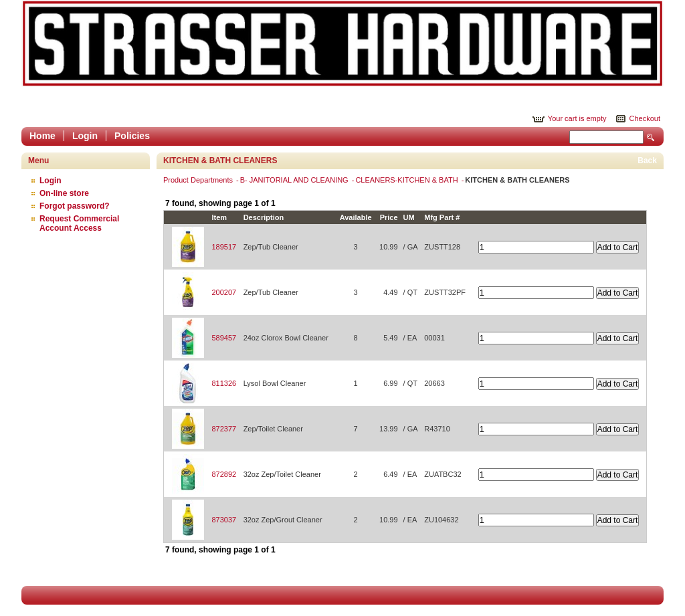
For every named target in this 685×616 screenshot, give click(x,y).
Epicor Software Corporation (342, 43)
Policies (132, 136)
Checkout (645, 118)
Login (85, 136)
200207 (224, 292)
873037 (224, 520)
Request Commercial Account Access (79, 223)
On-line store (64, 193)
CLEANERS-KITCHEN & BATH (407, 180)
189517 (224, 247)
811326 (224, 383)
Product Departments (199, 180)
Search (651, 137)
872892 (224, 474)
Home (42, 136)
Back (647, 161)
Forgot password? (75, 206)
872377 (224, 429)
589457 (224, 338)
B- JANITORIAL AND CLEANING (295, 180)
